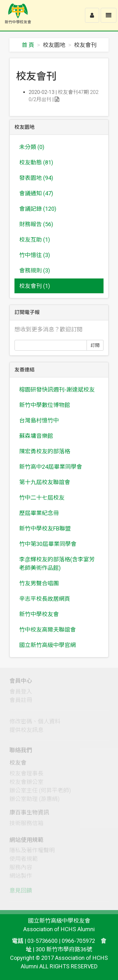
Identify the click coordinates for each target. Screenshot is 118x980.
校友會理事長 (26, 775)
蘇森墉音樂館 (36, 436)
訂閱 (95, 345)
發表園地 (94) (36, 178)
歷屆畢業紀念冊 (39, 513)
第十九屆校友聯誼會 (45, 482)
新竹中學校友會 (39, 614)
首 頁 (28, 45)
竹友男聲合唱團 (39, 583)
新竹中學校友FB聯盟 (45, 528)
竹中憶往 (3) (35, 255)
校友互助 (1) (35, 240)
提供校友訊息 (26, 732)
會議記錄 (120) (38, 209)
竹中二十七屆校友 (42, 498)
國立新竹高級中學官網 (48, 645)
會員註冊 (21, 702)
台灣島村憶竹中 (39, 420)
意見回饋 (21, 892)
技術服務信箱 (26, 825)
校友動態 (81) (36, 162)
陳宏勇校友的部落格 (45, 451)
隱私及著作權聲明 (32, 852)
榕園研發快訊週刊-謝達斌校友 (57, 390)
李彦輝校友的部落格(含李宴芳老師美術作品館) (57, 564)
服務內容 (21, 869)
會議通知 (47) (36, 193)
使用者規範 (24, 860)
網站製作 (21, 877)
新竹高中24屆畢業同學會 (51, 467)
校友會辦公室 (26, 783)
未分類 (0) (32, 147)
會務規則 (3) (35, 270)
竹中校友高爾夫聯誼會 (48, 630)
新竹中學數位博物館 (45, 405)
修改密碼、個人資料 (35, 723)
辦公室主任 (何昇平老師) (40, 792)
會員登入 (21, 693)
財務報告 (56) (36, 224)
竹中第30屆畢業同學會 (48, 544)
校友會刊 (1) (35, 286)
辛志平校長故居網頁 (45, 599)
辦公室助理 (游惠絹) (34, 800)
